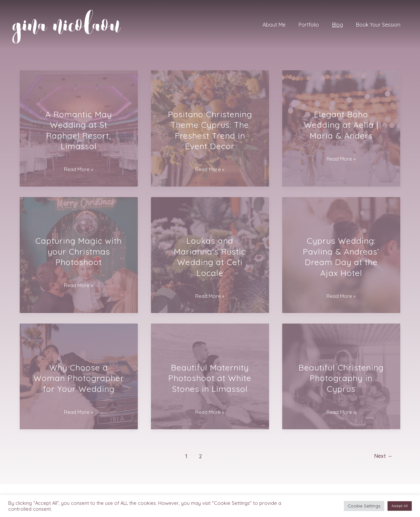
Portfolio (315, 25)
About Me (283, 25)
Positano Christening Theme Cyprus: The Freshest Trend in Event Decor (210, 130)
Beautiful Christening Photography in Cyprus (341, 378)
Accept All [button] (400, 506)
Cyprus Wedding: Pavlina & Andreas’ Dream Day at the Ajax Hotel (341, 257)
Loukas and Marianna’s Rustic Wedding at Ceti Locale (210, 257)
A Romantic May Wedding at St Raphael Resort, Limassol (79, 130)
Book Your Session (379, 25)
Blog (341, 25)
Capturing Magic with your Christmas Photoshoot (79, 251)
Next (382, 456)
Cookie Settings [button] (364, 506)
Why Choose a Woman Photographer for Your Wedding (79, 378)
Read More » (79, 169)
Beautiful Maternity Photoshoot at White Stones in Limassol (210, 378)
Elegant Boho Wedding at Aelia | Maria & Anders (341, 125)
